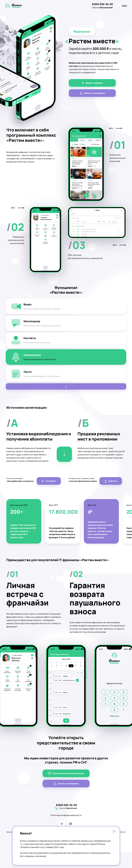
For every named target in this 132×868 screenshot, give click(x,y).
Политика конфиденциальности (66, 815)
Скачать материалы (92, 93)
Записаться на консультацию (66, 773)
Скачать (111, 481)
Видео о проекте (92, 83)
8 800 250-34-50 (103, 4)
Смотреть (49, 481)
